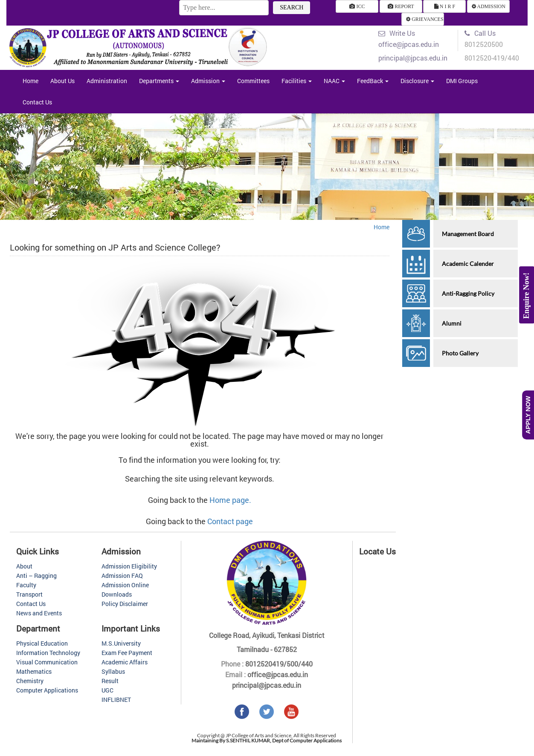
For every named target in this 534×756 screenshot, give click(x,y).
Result (110, 681)
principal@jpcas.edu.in (267, 685)
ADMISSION (489, 6)
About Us (62, 81)
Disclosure (417, 81)
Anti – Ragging (36, 576)
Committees (253, 81)
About (24, 566)
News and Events (39, 613)
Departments (159, 81)
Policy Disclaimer (125, 604)
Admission (208, 81)
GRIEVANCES (425, 19)
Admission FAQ (122, 576)
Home (30, 81)
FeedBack (373, 81)
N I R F (445, 6)
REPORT (401, 6)
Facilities (297, 81)
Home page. (230, 500)
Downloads (117, 594)
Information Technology (48, 653)
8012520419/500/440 (278, 664)
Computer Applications (47, 690)
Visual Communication (47, 662)
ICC (357, 6)
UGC (107, 690)
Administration (107, 81)
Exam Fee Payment (127, 653)
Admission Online (125, 585)
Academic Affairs (125, 662)
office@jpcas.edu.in (277, 674)
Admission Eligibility (129, 566)
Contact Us (37, 102)
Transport (29, 594)
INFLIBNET (116, 700)
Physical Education (42, 643)
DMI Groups (462, 81)
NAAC (334, 81)
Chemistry (30, 681)
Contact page (230, 521)
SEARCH (292, 7)
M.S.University (121, 643)
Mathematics (34, 671)
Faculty (26, 585)
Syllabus (113, 671)
